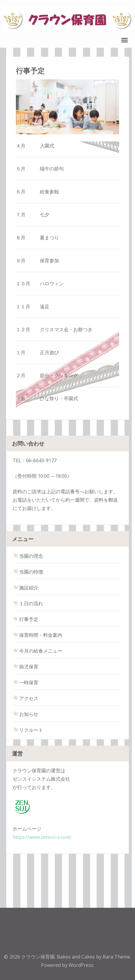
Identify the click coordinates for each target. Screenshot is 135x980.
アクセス (25, 698)
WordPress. (81, 965)
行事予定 (25, 619)
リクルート (28, 730)
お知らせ (25, 714)
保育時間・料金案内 (37, 635)
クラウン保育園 (38, 957)
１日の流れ (28, 603)
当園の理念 (28, 556)
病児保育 (25, 667)
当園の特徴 (28, 572)
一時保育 (25, 682)
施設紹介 (25, 588)
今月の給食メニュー (37, 651)
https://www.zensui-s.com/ (42, 837)
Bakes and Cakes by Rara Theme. (94, 957)
